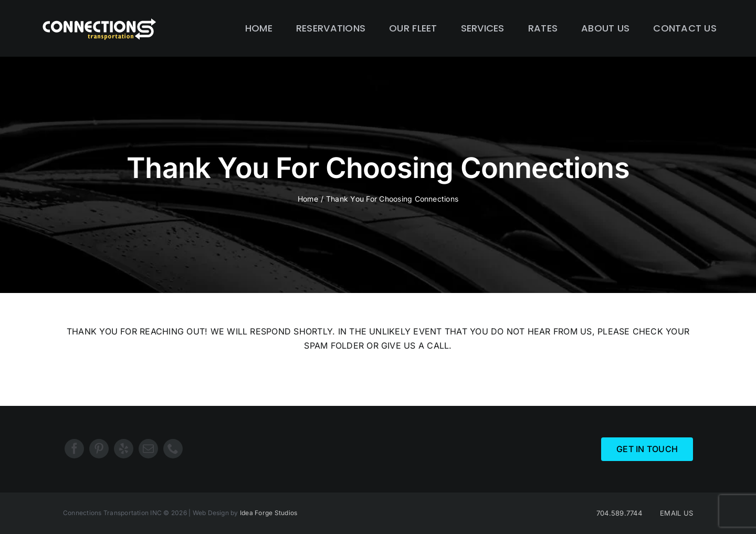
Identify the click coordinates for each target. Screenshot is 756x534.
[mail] (148, 449)
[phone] (173, 449)
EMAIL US (676, 513)
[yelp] (124, 449)
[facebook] (74, 449)
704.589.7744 (619, 513)
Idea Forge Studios (269, 513)
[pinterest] (99, 449)
